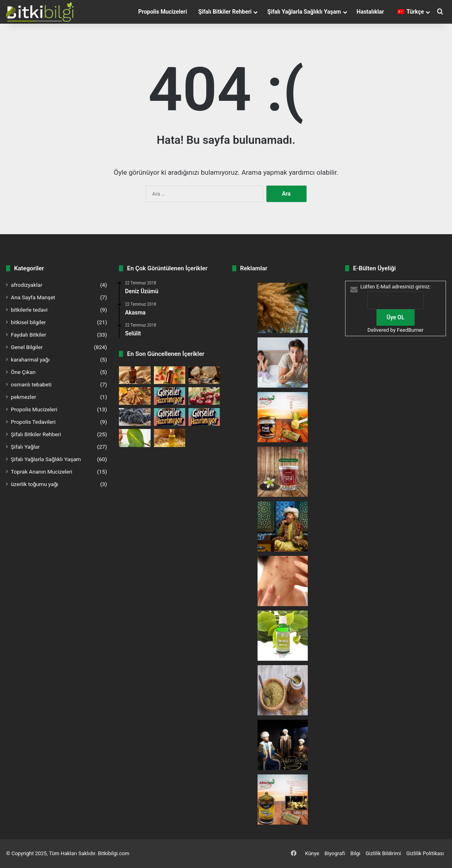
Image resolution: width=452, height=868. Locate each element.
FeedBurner (410, 330)
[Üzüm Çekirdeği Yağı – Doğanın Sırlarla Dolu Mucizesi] (135, 417)
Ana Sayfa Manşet (33, 297)
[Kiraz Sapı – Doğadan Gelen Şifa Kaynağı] (204, 396)
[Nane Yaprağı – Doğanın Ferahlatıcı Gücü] (204, 417)
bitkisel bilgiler (28, 322)
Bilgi (355, 853)
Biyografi (335, 853)
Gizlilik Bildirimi (383, 853)
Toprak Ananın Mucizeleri (42, 472)
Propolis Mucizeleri (163, 12)
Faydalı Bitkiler (29, 335)
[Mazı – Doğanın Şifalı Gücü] (170, 417)
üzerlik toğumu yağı (35, 484)
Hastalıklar (370, 12)
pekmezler (24, 397)
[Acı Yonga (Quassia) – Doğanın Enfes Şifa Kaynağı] (204, 375)
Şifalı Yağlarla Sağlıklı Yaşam (304, 12)
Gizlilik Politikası (425, 853)
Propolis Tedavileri (33, 422)
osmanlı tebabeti (31, 384)
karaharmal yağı (30, 359)
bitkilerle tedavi (29, 310)
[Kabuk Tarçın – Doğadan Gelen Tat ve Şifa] (135, 396)
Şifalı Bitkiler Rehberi (225, 12)
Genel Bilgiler (27, 347)
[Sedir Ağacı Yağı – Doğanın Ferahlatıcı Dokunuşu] (170, 438)
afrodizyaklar (27, 285)
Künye (312, 853)
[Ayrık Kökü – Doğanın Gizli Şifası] (170, 396)
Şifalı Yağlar (25, 447)
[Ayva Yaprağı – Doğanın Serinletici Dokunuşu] (135, 438)
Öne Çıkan (23, 372)
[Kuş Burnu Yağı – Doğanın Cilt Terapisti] (170, 375)
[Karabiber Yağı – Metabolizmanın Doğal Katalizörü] (135, 375)
